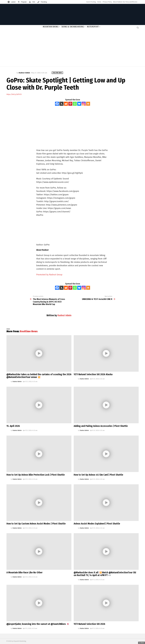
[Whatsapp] (75, 104)
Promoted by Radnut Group (49, 275)
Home (99, 2)
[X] (61, 104)
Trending (44, 2)
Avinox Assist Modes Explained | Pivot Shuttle (97, 524)
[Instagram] (84, 104)
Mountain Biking (51, 27)
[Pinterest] (70, 104)
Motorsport (93, 27)
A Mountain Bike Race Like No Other (24, 573)
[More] (88, 104)
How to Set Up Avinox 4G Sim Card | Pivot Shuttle (98, 475)
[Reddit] (66, 104)
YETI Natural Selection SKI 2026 (89, 624)
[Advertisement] (73, 48)
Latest (13, 2)
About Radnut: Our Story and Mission (125, 2)
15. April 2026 (13, 426)
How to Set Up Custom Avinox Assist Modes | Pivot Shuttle (36, 524)
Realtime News (29, 331)
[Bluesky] (79, 104)
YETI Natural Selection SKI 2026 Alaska (93, 374)
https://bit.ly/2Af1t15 (14, 94)
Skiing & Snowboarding (73, 27)
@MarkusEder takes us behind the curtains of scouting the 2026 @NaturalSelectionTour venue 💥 (39, 376)
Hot (33, 2)
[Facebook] (57, 104)
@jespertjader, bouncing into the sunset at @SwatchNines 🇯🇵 (38, 624)
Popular (24, 2)
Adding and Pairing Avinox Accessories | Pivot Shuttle (101, 426)
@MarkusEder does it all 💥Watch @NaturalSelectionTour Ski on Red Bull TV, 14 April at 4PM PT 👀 (105, 574)
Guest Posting (91, 2)
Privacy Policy (107, 2)
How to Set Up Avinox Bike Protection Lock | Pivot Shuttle (36, 475)
